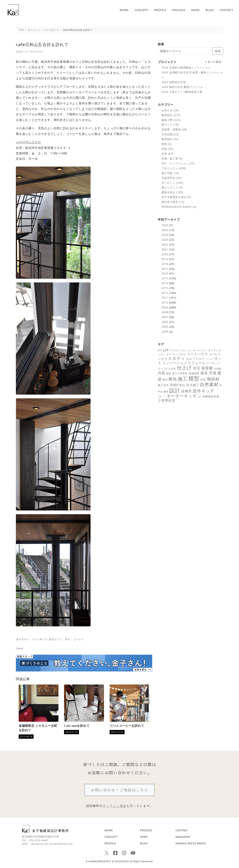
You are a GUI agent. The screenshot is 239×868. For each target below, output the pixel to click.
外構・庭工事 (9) (172, 158)
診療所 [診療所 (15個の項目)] (187, 391)
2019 (165, 259)
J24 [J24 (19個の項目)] (166, 350)
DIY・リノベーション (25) (178, 163)
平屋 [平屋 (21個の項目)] (213, 373)
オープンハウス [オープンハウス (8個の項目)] (176, 354)
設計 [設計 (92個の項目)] (175, 390)
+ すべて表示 (213, 62)
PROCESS (179, 10)
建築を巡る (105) (172, 192)
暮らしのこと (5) (172, 187)
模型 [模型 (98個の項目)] (194, 378)
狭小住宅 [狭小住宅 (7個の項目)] (163, 385)
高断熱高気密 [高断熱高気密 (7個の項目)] (211, 396)
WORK (124, 10)
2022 (165, 245)
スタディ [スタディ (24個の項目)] (177, 358)
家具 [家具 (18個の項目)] (204, 373)
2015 (165, 278)
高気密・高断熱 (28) (174, 129)
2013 (165, 288)
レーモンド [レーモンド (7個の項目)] (213, 363)
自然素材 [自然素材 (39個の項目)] (209, 384)
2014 (165, 283)
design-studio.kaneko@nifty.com (52, 844)
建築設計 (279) (171, 115)
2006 (165, 322)
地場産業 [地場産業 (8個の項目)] (194, 373)
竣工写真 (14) (170, 173)
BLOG (210, 10)
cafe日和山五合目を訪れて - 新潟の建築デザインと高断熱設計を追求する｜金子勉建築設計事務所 (13, 10)
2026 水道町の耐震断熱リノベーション (186, 68)
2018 (165, 264)
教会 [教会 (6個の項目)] (165, 380)
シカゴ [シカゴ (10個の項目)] (162, 359)
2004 (165, 332)
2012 (165, 293)
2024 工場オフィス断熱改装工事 (182, 92)
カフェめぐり (40, 639)
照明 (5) (166, 144)
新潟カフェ (56, 639)
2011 (165, 298)
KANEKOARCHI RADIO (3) (179, 207)
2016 (165, 273)
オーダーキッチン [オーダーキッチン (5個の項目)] (198, 350)
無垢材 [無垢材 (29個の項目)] (213, 379)
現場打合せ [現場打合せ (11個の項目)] (178, 385)
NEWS (195, 10)
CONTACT (226, 10)
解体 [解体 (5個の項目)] (166, 391)
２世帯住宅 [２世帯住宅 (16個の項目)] (167, 400)
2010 (165, 302)
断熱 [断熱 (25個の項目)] (173, 379)
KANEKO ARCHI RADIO (191, 843)
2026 (165, 225)
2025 (165, 230)
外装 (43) (167, 154)
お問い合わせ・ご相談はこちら (119, 790)
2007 (165, 317)
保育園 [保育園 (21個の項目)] (207, 368)
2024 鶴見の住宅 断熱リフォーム (182, 87)
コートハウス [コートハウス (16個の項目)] (197, 354)
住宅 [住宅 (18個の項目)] (197, 368)
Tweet (20, 648)
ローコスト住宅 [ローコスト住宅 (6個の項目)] (167, 369)
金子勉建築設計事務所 (46, 829)
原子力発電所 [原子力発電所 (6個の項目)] (180, 373)
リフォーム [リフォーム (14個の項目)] (197, 363)
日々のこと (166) (172, 183)
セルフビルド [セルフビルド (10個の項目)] (196, 359)
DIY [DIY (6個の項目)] (160, 350)
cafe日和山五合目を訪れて (42, 44)
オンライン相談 (114, 806)
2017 (165, 269)
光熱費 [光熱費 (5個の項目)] (217, 369)
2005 (165, 327)
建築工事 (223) (171, 120)
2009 (165, 307)
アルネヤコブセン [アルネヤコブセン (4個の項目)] (178, 350)
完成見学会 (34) (172, 178)
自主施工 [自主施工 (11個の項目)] (193, 385)
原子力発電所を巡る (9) (176, 197)
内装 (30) (167, 149)
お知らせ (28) (170, 110)
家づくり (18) (170, 125)
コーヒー (79, 639)
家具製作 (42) (170, 139)
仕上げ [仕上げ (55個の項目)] (184, 368)
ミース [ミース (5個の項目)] (209, 359)
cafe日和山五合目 (28, 142)
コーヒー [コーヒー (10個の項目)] (215, 354)
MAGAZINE (183, 837)
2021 (165, 249)
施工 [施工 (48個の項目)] (183, 379)
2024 (165, 235)
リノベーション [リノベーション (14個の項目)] (175, 363)
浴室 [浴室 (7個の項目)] (203, 380)
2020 (165, 254)
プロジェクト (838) (174, 168)
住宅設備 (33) (170, 134)
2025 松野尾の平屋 (174, 82)
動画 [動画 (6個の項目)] (169, 373)
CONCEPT (141, 10)
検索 (218, 51)
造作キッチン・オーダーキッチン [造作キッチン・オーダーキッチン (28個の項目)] (186, 393)
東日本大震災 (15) (173, 202)
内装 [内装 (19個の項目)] (162, 373)
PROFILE (160, 10)
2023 (165, 240)
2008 (165, 312)
